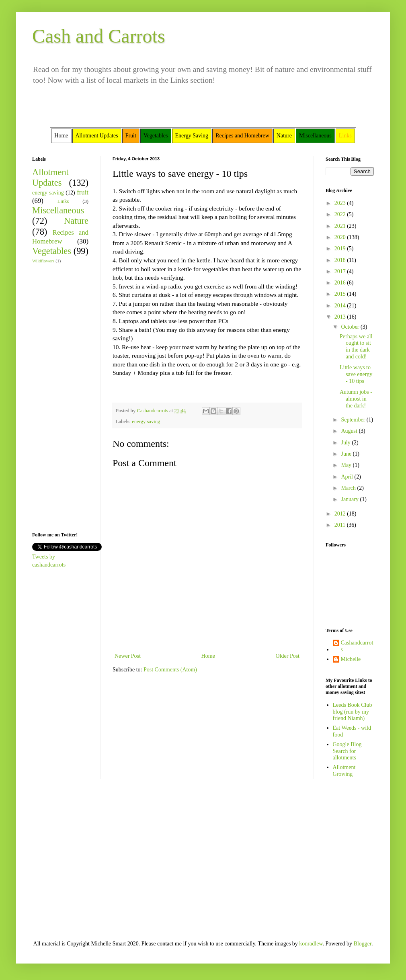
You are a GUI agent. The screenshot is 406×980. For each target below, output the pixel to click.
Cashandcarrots (357, 646)
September (354, 420)
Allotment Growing (344, 771)
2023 (341, 203)
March (349, 488)
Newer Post (128, 656)
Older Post (288, 656)
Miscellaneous (58, 210)
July (346, 443)
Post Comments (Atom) (170, 670)
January (350, 499)
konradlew (311, 944)
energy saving (146, 421)
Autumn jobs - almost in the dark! (356, 399)
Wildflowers (43, 261)
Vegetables (52, 251)
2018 (341, 260)
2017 (341, 271)
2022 (341, 214)
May (347, 465)
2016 (341, 283)
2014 (341, 306)
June (347, 454)
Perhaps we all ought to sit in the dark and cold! (356, 347)
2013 (341, 317)
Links (63, 201)
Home (208, 656)
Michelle (351, 659)
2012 (341, 514)
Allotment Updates (50, 178)
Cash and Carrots (99, 36)
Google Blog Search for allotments (347, 751)
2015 (341, 294)
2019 (341, 249)
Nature (76, 221)
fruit (83, 192)
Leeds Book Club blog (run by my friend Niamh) (353, 712)
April (348, 477)
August (350, 431)
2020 (341, 237)
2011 (341, 525)
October (351, 327)
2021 (341, 226)
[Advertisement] (56, 397)
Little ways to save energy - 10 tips (356, 374)
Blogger (363, 944)
